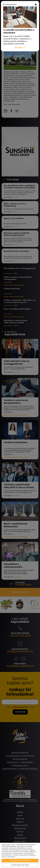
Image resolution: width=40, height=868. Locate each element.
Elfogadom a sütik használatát (20, 861)
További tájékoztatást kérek (20, 865)
